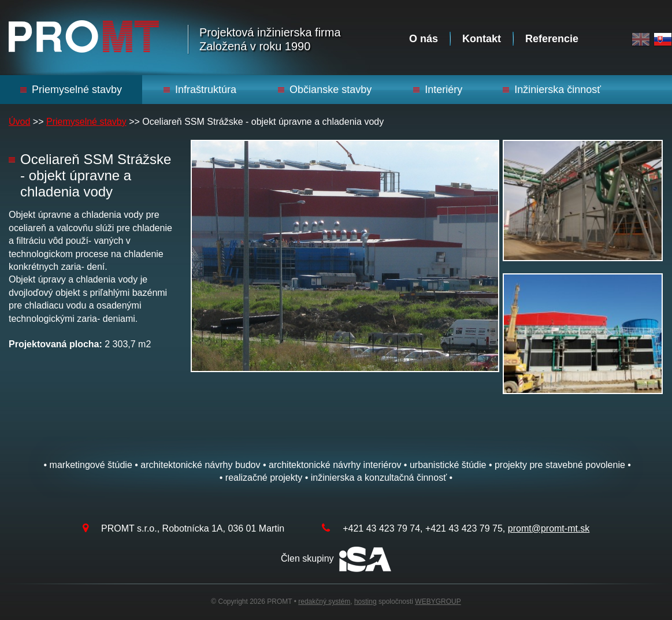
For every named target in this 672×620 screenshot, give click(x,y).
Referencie (552, 39)
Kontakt (482, 39)
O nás (424, 39)
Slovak (663, 40)
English (641, 40)
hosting (365, 602)
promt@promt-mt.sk (549, 528)
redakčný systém (324, 602)
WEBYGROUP (438, 602)
